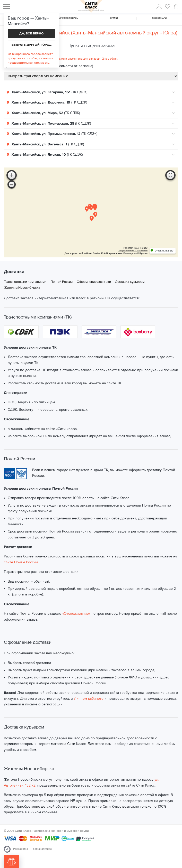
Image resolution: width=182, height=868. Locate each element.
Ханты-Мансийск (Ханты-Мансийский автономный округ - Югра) (104, 33)
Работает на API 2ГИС (136, 248)
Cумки (114, 18)
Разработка (21, 849)
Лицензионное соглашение (133, 250)
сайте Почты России (21, 562)
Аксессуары (159, 18)
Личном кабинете (89, 699)
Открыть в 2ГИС (164, 251)
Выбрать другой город (32, 45)
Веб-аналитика (42, 849)
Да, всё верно (31, 34)
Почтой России (62, 282)
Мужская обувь (68, 18)
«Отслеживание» (76, 614)
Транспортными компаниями (25, 282)
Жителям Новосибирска (22, 288)
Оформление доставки (94, 282)
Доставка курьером (130, 282)
